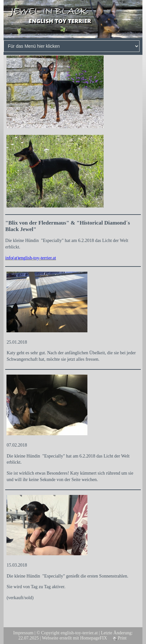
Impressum (23, 633)
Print (120, 638)
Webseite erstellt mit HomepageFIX (74, 638)
